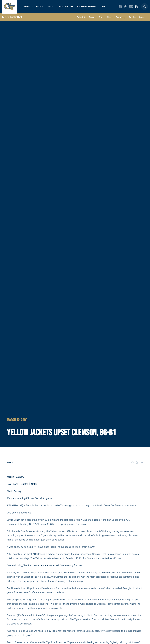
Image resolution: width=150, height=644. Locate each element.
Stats (101, 19)
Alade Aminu (47, 568)
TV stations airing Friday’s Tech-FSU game (30, 500)
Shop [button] (63, 7)
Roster (92, 19)
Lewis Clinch (14, 522)
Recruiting (121, 19)
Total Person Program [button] (89, 7)
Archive (132, 19)
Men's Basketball (12, 19)
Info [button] (107, 7)
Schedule (81, 19)
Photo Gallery (14, 493)
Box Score (12, 486)
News (110, 19)
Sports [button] (27, 7)
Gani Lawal (13, 590)
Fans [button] (52, 7)
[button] (145, 8)
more (142, 19)
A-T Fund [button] (72, 7)
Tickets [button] (41, 7)
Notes (34, 486)
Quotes (24, 486)
